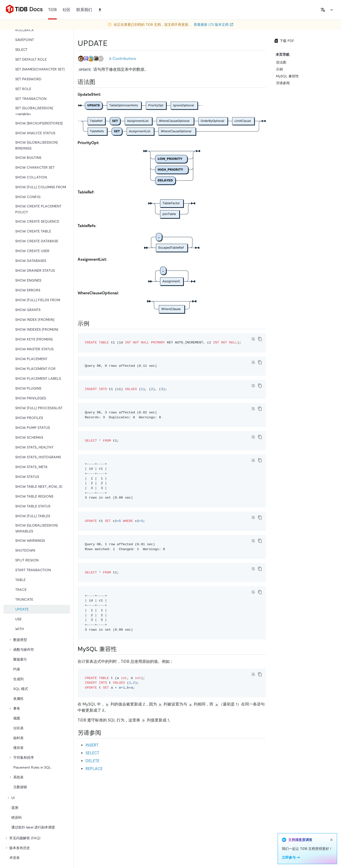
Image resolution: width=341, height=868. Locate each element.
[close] (331, 840)
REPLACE (94, 769)
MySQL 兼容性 (287, 76)
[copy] (260, 339)
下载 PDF (284, 41)
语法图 (281, 62)
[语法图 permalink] (99, 82)
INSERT (92, 745)
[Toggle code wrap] (253, 339)
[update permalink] (111, 43)
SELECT (92, 753)
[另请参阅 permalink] (105, 733)
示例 (279, 69)
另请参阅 (283, 83)
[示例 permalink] (93, 324)
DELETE (92, 761)
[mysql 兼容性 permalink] (121, 649)
